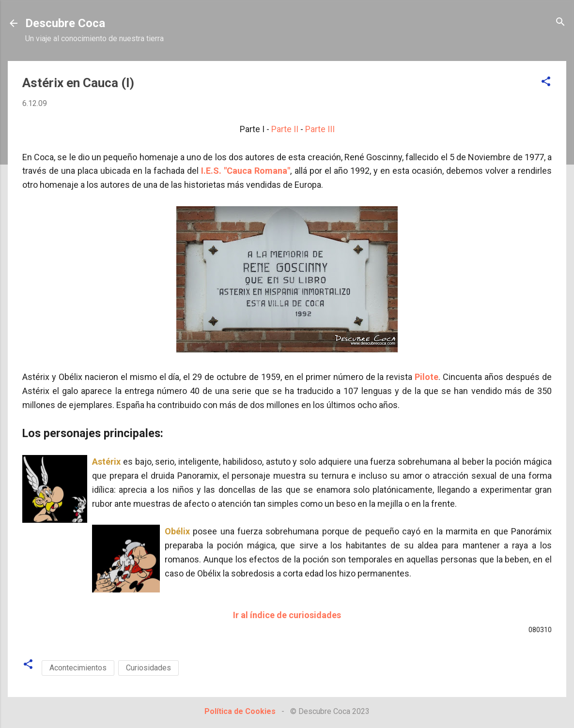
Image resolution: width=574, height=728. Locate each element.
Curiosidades (148, 668)
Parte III (320, 129)
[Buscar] (560, 23)
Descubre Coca (65, 23)
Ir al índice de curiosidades (287, 615)
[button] (546, 82)
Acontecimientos (78, 668)
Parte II (285, 129)
